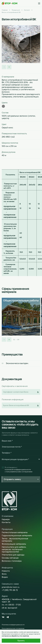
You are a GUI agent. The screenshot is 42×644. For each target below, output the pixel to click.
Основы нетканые (10, 558)
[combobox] (20, 459)
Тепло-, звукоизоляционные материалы (15, 540)
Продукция (16, 10)
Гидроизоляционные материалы (17, 535)
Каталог (27, 10)
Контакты (6, 522)
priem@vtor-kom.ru (11, 587)
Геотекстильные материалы (15, 532)
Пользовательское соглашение (13, 628)
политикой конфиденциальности (18, 470)
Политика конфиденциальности (13, 625)
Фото (4, 574)
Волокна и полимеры (12, 561)
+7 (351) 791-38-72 (10, 590)
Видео (5, 577)
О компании (8, 516)
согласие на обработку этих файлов (15, 636)
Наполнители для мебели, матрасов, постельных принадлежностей (14, 549)
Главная (5, 10)
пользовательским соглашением (19, 472)
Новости (6, 571)
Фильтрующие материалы (14, 544)
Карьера (6, 519)
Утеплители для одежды (13, 555)
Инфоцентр (7, 568)
